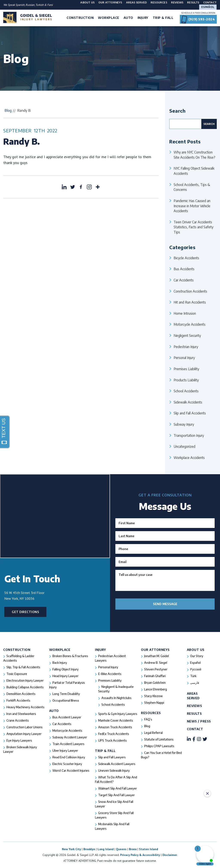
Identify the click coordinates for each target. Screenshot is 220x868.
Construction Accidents (190, 291)
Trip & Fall (105, 751)
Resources (159, 2)
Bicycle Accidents (186, 258)
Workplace (60, 650)
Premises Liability (186, 369)
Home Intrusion (185, 313)
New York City (71, 849)
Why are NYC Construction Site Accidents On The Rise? (194, 155)
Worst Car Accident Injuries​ (71, 771)
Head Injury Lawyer (65, 676)
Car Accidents (184, 280)
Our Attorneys (110, 2)
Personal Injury (184, 358)
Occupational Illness (66, 700)
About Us (87, 2)
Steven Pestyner (156, 669)
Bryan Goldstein (155, 683)
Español (208, 7)
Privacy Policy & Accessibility (140, 855)
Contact (210, 2)
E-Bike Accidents (110, 674)
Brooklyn (89, 849)
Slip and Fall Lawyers (112, 757)
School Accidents (186, 391)
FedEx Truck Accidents (114, 734)
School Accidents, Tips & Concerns (192, 187)
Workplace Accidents (189, 458)
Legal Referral (153, 733)
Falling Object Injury (66, 669)
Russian (30, 5)
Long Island (106, 849)
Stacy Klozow (153, 696)
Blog (8, 110)
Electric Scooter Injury (67, 764)
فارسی (195, 683)
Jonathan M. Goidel (157, 656)
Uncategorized (184, 446)
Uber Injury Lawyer (65, 751)
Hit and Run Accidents (190, 302)
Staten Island (149, 849)
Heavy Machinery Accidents (25, 707)
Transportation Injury (189, 435)
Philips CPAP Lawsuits (159, 746)
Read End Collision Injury (69, 757)
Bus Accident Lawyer (67, 717)
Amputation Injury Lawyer (24, 734)
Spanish (20, 5)
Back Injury (60, 663)
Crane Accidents (18, 720)
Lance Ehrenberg (156, 689)
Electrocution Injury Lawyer (25, 680)
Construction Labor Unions (24, 727)
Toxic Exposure (17, 674)
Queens (121, 849)
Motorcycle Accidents (189, 324)
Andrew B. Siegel (156, 663)
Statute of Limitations (159, 739)
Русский (196, 669)
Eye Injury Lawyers (19, 740)
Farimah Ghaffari (155, 676)
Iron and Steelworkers (21, 714)
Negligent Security (187, 335)
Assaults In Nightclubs (116, 698)
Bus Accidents (184, 269)
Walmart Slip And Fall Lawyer (118, 788)
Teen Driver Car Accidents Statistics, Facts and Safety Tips (193, 227)
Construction (17, 650)
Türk (193, 676)
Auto (54, 711)
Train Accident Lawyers (68, 744)
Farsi (50, 5)
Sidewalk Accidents (188, 402)
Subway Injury (184, 424)
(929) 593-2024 (202, 19)
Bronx (133, 849)
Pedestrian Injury (186, 347)
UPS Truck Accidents (112, 740)
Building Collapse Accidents (25, 687)
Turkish (40, 5)
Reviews (177, 2)
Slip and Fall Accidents (190, 413)
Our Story (197, 656)
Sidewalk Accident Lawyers (117, 764)
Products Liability (186, 380)
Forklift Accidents (18, 700)
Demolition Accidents (21, 694)
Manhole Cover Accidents (116, 720)
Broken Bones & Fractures (70, 656)
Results (193, 2)
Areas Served (136, 2)
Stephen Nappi (154, 703)
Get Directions (26, 612)
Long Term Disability (66, 694)
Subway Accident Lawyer (70, 737)
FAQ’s (148, 719)
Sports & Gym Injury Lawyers (118, 714)
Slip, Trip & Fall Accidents (23, 667)
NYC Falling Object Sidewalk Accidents (194, 171)
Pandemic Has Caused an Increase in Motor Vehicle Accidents (192, 206)
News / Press (199, 721)
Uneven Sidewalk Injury (114, 771)
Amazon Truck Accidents (115, 727)
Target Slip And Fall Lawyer (116, 795)
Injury (100, 650)
